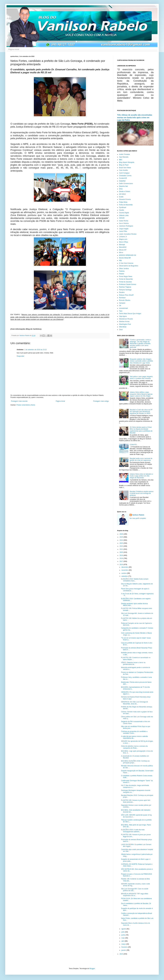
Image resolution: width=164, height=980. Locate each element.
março (124, 944)
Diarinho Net (123, 186)
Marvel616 (123, 247)
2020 (122, 552)
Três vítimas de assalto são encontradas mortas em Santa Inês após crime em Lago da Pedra (135, 117)
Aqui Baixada (124, 157)
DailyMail (122, 181)
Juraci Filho (123, 231)
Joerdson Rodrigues (126, 226)
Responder (20, 356)
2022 (122, 546)
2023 (122, 543)
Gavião (122, 210)
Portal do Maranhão (126, 279)
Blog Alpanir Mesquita (127, 162)
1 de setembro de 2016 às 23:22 (35, 350)
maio (123, 938)
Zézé (121, 330)
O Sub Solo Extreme (126, 263)
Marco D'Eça (124, 242)
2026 (122, 534)
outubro (124, 573)
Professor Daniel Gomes (128, 284)
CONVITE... (134, 445)
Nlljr (120, 260)
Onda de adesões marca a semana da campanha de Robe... (134, 747)
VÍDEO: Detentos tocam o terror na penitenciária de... (133, 663)
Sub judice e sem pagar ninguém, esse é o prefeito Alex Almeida (141, 377)
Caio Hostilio (123, 170)
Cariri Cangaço (124, 173)
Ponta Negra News (126, 276)
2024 (122, 540)
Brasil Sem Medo (125, 168)
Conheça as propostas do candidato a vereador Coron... (134, 732)
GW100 (122, 218)
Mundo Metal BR (125, 258)
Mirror (121, 253)
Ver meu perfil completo (138, 518)
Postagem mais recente (19, 401)
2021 (122, 549)
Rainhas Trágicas (125, 287)
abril (123, 941)
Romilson (122, 298)
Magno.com (123, 239)
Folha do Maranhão (126, 205)
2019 (122, 555)
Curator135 (123, 178)
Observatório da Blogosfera (129, 266)
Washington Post (125, 324)
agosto (124, 929)
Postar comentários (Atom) (26, 405)
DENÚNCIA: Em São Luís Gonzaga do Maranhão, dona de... (135, 703)
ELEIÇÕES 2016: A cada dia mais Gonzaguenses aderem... (133, 831)
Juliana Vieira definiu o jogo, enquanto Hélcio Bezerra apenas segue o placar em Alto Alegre (141, 394)
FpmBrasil (123, 207)
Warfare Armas (124, 322)
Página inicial (14, 49)
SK (120, 306)
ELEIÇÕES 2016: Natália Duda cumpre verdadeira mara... (135, 580)
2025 (122, 537)
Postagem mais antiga (101, 401)
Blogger (92, 969)
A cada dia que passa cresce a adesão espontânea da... (134, 737)
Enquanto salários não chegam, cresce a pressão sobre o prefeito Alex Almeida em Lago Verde (141, 361)
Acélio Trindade (124, 154)
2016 (122, 565)
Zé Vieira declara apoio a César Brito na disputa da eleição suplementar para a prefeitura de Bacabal (141, 430)
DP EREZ (122, 194)
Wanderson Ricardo (126, 319)
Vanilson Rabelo (138, 515)
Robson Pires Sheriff (126, 295)
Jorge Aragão (124, 229)
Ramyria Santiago (125, 290)
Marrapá (122, 245)
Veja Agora (123, 316)
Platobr (122, 274)
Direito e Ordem (125, 191)
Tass (121, 311)
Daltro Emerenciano (126, 184)
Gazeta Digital (124, 213)
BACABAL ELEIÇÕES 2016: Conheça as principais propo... (135, 762)
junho (124, 935)
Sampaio (122, 303)
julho (123, 932)
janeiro (124, 950)
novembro (125, 570)
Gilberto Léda (124, 215)
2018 (122, 558)
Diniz (121, 189)
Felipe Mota (123, 202)
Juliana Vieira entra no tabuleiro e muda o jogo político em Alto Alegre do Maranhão (141, 476)
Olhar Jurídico (124, 269)
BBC (121, 160)
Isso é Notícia (124, 223)
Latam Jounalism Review (128, 234)
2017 (122, 561)
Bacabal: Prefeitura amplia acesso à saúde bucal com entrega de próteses (142, 493)
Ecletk (121, 197)
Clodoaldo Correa (125, 176)
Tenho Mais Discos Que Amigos (130, 314)
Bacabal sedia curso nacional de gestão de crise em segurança (141, 459)
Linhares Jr (123, 237)
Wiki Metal (123, 327)
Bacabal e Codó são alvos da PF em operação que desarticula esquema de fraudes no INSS (141, 412)
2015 (122, 954)
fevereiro (125, 947)
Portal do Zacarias (125, 282)
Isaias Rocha (124, 221)
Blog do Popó (124, 165)
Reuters (122, 292)
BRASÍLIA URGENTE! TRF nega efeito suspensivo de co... (135, 895)
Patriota (122, 271)
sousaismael (123, 308)
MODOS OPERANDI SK (128, 255)
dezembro (125, 567)
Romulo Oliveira (125, 300)
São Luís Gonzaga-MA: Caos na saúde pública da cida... (135, 890)
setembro (125, 576)
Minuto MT (123, 250)
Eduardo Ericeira (125, 199)
